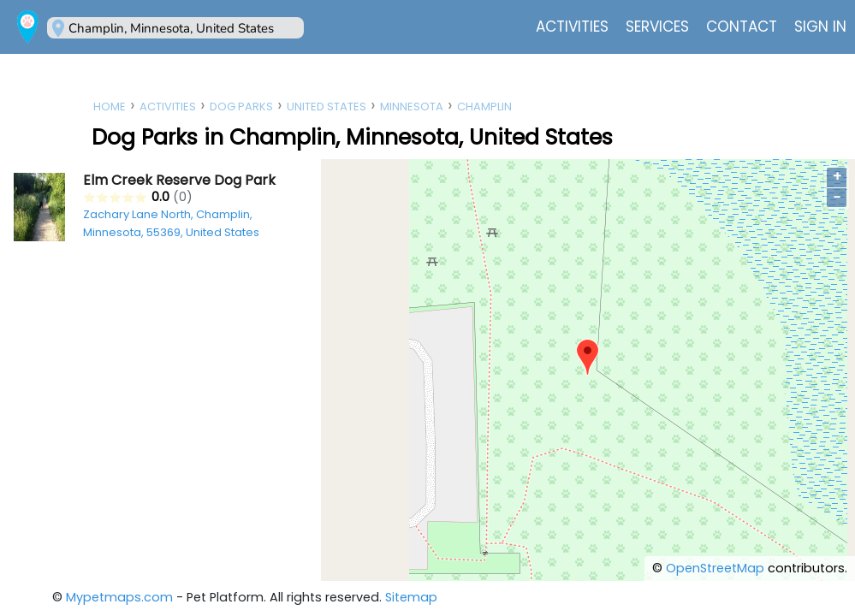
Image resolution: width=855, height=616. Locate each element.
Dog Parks (241, 107)
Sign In (820, 27)
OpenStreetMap (715, 568)
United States (327, 107)
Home (110, 107)
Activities (572, 27)
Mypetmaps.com (119, 597)
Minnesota (412, 107)
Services (657, 27)
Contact (742, 27)
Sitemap (411, 597)
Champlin (484, 107)
